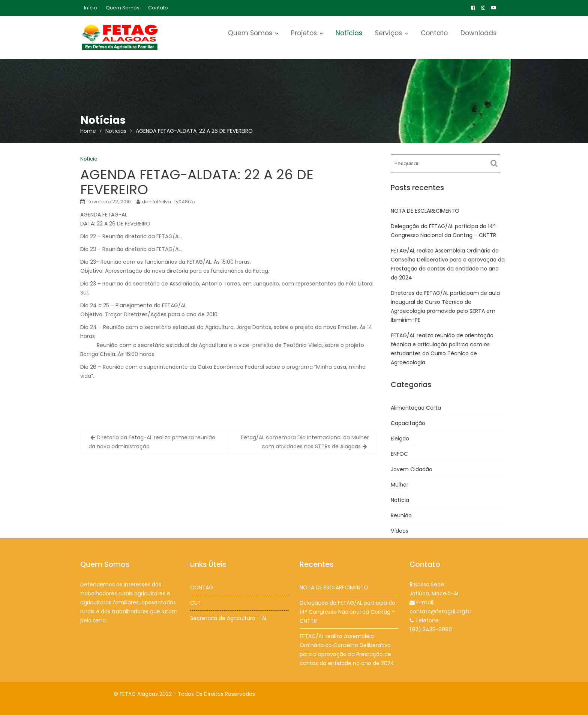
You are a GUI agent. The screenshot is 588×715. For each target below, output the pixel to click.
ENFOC (399, 454)
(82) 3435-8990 (431, 629)
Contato (158, 8)
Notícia (89, 159)
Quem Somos (123, 8)
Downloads (478, 33)
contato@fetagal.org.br (440, 611)
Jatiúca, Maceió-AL (434, 593)
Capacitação (408, 423)
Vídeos (400, 531)
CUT (196, 602)
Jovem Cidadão (412, 469)
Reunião (401, 515)
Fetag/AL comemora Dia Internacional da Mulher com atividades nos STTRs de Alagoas (305, 442)
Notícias (349, 33)
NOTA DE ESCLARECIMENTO (425, 211)
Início (91, 8)
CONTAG (202, 587)
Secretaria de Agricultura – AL (229, 618)
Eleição (400, 439)
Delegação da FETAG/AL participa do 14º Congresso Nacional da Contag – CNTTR (348, 612)
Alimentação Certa (416, 408)
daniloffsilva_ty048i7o (168, 202)
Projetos (304, 33)
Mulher (400, 485)
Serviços (388, 33)
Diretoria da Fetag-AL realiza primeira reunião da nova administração (152, 442)
